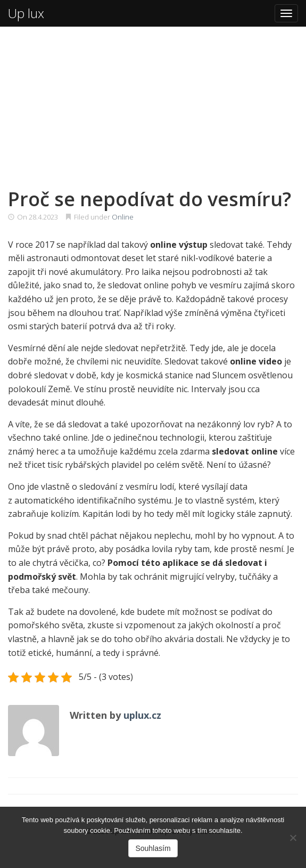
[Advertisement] (153, 107)
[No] (293, 838)
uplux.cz (142, 715)
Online (123, 217)
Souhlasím (153, 848)
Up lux (26, 13)
